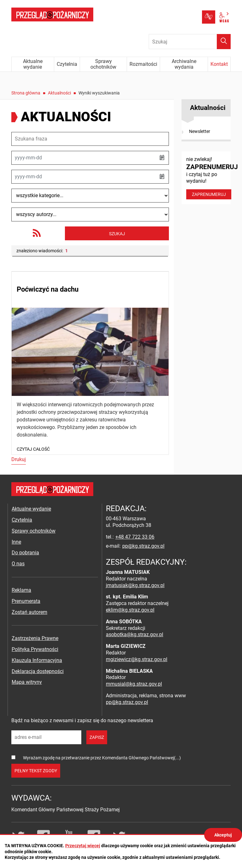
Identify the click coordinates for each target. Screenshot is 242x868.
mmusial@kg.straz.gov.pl (134, 684)
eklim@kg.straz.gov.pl (130, 610)
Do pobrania (25, 553)
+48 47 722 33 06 (135, 537)
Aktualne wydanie (31, 509)
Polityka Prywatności (35, 649)
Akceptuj (223, 835)
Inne (16, 542)
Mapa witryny (27, 682)
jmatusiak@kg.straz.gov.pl (135, 585)
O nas (18, 564)
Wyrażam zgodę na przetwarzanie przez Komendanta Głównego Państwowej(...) (102, 758)
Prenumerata (26, 601)
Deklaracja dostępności (38, 671)
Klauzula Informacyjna (37, 660)
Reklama (21, 590)
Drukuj (19, 459)
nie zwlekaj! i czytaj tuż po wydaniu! (208, 178)
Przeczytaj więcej (83, 846)
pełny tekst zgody (36, 771)
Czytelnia (22, 520)
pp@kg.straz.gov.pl (143, 546)
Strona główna (26, 93)
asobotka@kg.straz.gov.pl (135, 634)
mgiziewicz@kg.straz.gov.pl (137, 659)
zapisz (97, 737)
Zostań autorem (29, 612)
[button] (162, 158)
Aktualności (59, 93)
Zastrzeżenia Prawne (35, 638)
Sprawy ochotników (34, 531)
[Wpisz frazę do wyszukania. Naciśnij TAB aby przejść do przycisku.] (190, 42)
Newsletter (200, 131)
